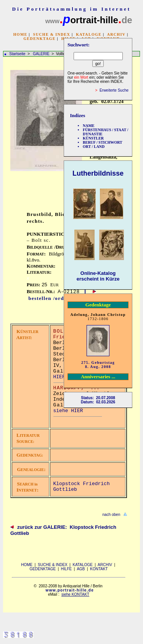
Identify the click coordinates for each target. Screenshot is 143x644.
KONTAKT (99, 569)
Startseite (17, 54)
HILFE (66, 569)
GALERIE (42, 54)
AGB (81, 569)
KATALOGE (89, 34)
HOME (20, 34)
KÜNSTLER (93, 138)
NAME (89, 126)
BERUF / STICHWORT (103, 142)
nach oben (112, 515)
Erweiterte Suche (114, 90)
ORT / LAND (94, 147)
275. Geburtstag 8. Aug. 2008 (98, 365)
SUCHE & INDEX (52, 34)
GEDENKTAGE (39, 39)
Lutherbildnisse (98, 173)
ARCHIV (116, 34)
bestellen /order (49, 298)
